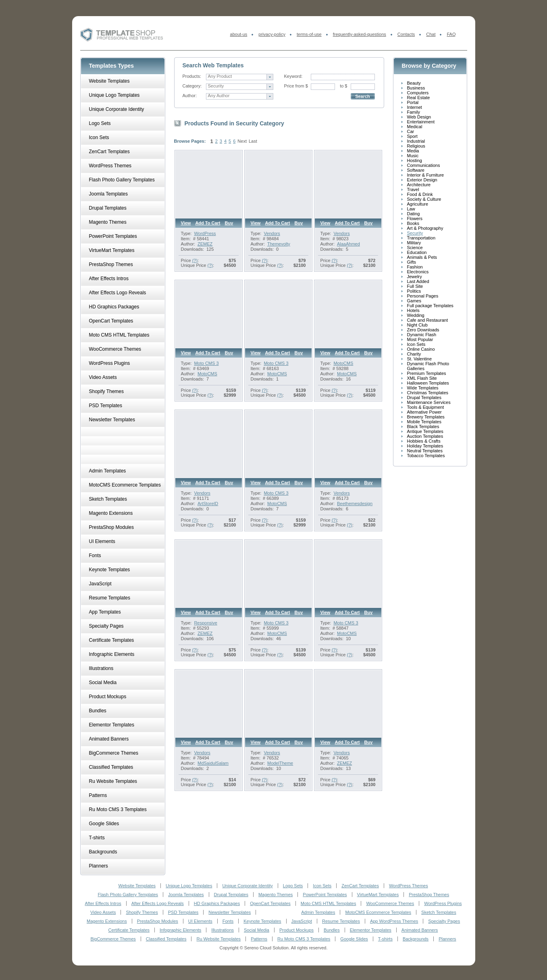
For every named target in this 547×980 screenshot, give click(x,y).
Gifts (412, 262)
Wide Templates (423, 388)
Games (414, 301)
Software (416, 170)
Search (363, 96)
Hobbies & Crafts (424, 441)
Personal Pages (423, 296)
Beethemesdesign (355, 504)
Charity (414, 354)
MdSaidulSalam (213, 763)
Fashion (415, 267)
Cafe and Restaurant (428, 320)
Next (242, 141)
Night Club (417, 325)
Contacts (406, 34)
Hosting (415, 160)
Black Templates (423, 427)
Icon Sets (416, 344)
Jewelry (415, 277)
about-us (239, 34)
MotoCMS (207, 374)
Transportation (421, 238)
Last (253, 141)
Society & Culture (424, 199)
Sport (412, 136)
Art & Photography (425, 228)
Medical (415, 127)
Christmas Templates (428, 393)
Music (413, 156)
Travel (413, 189)
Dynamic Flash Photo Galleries (428, 366)
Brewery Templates (426, 417)
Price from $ (296, 86)
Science (415, 248)
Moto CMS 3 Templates (276, 366)
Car (411, 131)
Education (417, 252)
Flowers (415, 218)
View (186, 223)
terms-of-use (309, 34)
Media (413, 151)
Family (414, 112)
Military (414, 243)
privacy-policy (272, 34)
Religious (416, 146)
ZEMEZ (205, 244)
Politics (414, 291)
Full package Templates (430, 306)
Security (415, 233)
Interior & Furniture (426, 175)
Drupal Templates (424, 397)
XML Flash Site (422, 378)
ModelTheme (280, 763)
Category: (192, 86)
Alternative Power (424, 412)
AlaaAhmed (348, 244)
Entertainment (421, 122)
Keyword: (293, 76)
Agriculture (418, 204)
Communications (424, 165)
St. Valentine (420, 359)
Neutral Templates (425, 451)
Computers (418, 93)
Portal (413, 102)
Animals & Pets (422, 257)
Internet (415, 107)
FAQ (451, 34)
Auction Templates (425, 436)
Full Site (415, 286)
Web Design (419, 117)
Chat (431, 34)
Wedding (416, 315)
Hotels (413, 310)
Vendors (272, 233)
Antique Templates (425, 431)
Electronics (418, 272)
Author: (190, 96)
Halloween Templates (428, 383)
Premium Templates (427, 373)
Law (411, 209)
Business (416, 88)
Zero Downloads (423, 330)
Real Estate (419, 98)
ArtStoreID (208, 504)
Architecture (419, 185)
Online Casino (421, 349)
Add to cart (208, 223)
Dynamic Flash (422, 335)
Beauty (414, 83)
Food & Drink (420, 194)
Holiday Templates (425, 446)
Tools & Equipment (426, 407)
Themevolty (279, 244)
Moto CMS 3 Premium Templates (213, 366)
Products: (192, 76)
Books (413, 223)
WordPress (205, 233)
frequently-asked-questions (360, 34)
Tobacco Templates (426, 456)
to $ (343, 86)
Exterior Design (422, 180)
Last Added (418, 281)
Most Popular (420, 339)
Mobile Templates (424, 422)
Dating (414, 214)
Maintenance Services (429, 402)
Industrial (416, 141)
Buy (229, 223)
